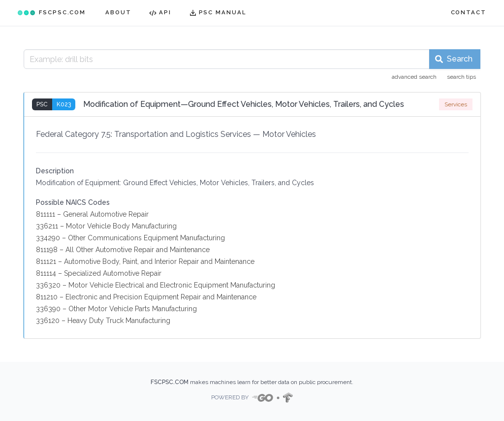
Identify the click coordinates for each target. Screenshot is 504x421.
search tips (461, 77)
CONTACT (469, 12)
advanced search (414, 77)
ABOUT (118, 12)
